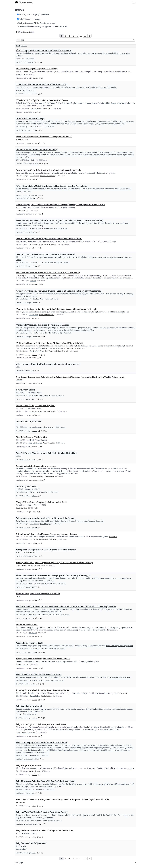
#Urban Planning (37, 226)
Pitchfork (19, 380)
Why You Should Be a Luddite (30, 706)
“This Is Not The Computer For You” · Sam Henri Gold (41, 85)
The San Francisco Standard (39, 540)
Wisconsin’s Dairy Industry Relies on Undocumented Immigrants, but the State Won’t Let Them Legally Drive (66, 607)
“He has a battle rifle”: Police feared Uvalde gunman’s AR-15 (44, 137)
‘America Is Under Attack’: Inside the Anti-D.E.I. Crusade (43, 325)
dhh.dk (18, 596)
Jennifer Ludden (39, 584)
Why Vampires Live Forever (29, 765)
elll (33, 62)
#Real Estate (27, 226)
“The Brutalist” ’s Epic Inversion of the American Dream (42, 100)
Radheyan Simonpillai (47, 315)
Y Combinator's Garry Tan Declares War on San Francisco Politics (46, 534)
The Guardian (34, 176)
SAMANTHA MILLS (37, 127)
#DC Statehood (21, 846)
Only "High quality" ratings (28, 19)
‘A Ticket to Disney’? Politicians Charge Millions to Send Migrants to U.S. (50, 343)
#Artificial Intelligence (113, 646)
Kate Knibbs (40, 789)
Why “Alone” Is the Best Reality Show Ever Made (39, 675)
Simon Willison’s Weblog (24, 565)
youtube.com (20, 802)
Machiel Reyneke (35, 771)
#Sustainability (123, 693)
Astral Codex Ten (49, 396)
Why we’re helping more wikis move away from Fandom (42, 743)
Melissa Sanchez (43, 615)
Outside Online (35, 696)
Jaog (34, 180)
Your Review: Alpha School (28, 421)
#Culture (58, 786)
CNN (18, 367)
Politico (19, 192)
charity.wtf (34, 160)
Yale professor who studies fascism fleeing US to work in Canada (45, 518)
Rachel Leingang (46, 524)
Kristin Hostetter (47, 696)
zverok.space (20, 74)
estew (34, 512)
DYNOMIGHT (35, 492)
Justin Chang (47, 108)
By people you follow (40, 14)
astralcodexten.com (35, 396)
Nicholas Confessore (52, 333)
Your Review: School (25, 390)
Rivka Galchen (48, 820)
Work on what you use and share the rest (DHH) (38, 594)
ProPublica (32, 615)
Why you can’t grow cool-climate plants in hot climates (41, 724)
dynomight (45, 492)
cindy (35, 198)
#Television (127, 677)
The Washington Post (36, 244)
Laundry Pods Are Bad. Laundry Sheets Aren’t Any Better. (43, 690)
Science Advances (22, 210)
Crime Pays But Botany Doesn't (27, 732)
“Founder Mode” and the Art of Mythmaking (37, 150)
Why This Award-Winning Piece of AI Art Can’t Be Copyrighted (45, 781)
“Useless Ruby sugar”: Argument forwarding (37, 69)
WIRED (32, 789)
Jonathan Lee (34, 755)
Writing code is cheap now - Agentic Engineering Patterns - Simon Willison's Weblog (54, 563)
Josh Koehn (53, 540)
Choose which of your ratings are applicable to (42, 27)
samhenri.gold (21, 90)
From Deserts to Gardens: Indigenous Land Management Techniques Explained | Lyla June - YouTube (62, 799)
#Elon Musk (113, 537)
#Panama (75, 348)
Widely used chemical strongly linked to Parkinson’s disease (43, 659)
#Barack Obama (97, 257)
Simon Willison (39, 565)
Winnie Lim (33, 633)
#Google (124, 646)
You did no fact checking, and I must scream (36, 466)
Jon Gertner (49, 649)
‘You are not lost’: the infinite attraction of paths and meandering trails (48, 170)
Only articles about (36, 23)
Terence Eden (49, 476)
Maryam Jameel (55, 615)
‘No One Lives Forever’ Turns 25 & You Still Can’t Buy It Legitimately (48, 273)
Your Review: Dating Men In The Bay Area (36, 406)
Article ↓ (24, 46)
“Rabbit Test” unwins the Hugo (30, 119)
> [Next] (89, 36)
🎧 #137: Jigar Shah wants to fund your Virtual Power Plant (43, 51)
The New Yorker (36, 108)
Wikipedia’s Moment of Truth (30, 643)
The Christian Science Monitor (26, 553)
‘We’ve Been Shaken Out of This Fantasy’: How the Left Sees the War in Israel (52, 186)
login (134, 2)
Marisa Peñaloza (50, 584)
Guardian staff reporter (48, 176)
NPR (30, 584)
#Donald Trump (124, 257)
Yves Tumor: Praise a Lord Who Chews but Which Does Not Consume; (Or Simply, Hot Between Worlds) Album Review (71, 377)
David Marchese (50, 263)
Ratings (30, 2)
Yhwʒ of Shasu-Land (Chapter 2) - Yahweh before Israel (42, 502)
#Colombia (68, 348)
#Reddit (130, 646)
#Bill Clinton (107, 257)
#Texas (92, 330)
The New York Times (36, 228)
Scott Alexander (49, 427)
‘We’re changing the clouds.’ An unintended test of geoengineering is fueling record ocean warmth (60, 205)
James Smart (44, 299)
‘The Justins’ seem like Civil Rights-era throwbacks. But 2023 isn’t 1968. (49, 239)
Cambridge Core (22, 508)
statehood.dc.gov (22, 849)
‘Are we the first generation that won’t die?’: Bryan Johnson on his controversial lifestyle (56, 309)
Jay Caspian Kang (47, 680)
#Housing (19, 226)
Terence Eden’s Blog (36, 476)
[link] (61, 36)
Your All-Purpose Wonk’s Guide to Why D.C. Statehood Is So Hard (46, 453)
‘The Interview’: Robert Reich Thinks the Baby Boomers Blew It (45, 254)
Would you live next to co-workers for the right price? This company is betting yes (53, 575)
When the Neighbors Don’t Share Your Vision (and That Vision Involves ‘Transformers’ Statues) (60, 220)
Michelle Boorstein (51, 244)
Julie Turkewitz (50, 351)
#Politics (81, 348)
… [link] (81, 36)
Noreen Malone (49, 228)
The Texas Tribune (22, 139)
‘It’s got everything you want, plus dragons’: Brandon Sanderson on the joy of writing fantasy (59, 291)
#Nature (113, 677)
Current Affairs (21, 714)
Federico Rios (61, 351)
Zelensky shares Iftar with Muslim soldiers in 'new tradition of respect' (48, 364)
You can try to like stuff (27, 486)
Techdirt (33, 281)
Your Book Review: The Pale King (32, 437)
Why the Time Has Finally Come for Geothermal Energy (42, 812)
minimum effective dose (27, 625)
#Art (37, 786)
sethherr (36, 78)
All (19, 14)
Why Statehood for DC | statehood (32, 843)
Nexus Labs (20, 59)
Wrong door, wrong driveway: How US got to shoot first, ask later (46, 550)
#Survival (119, 677)
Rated (18, 46)
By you (26, 14)
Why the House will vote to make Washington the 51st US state (44, 830)
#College (115, 257)
